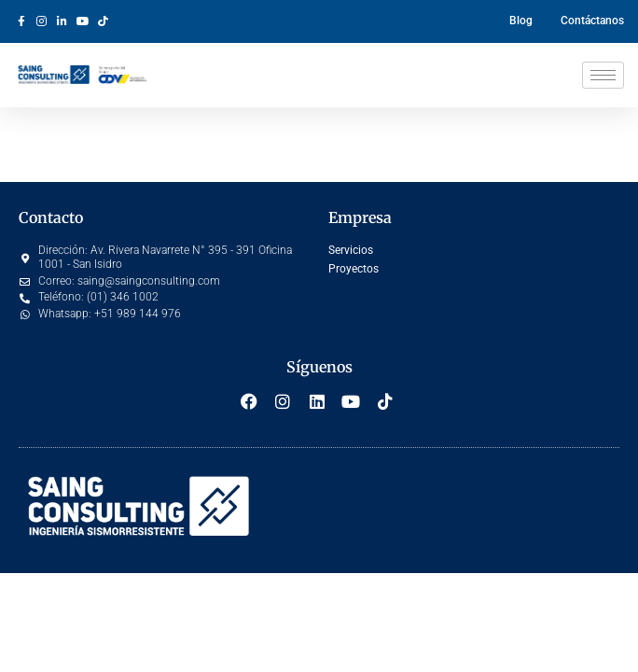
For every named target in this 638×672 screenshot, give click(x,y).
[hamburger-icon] (603, 75)
